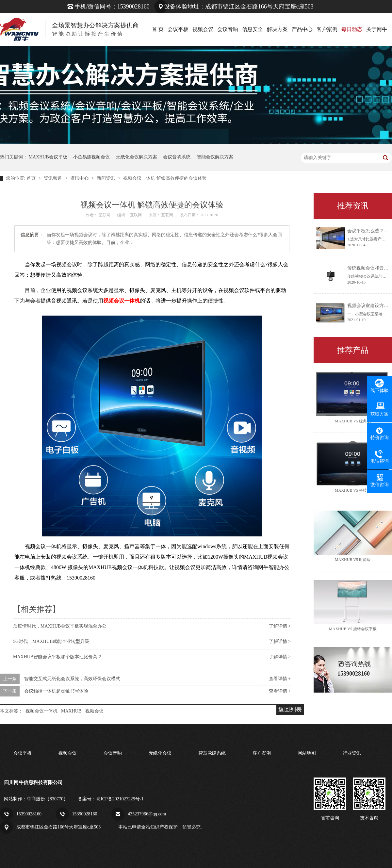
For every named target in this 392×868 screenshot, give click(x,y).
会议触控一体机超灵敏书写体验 (56, 691)
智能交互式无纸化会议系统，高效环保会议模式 (72, 679)
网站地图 (307, 753)
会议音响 (228, 29)
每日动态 (352, 29)
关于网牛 (377, 29)
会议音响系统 (177, 157)
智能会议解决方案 (215, 157)
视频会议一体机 (41, 711)
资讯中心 (80, 178)
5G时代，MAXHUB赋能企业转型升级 (51, 641)
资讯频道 (54, 178)
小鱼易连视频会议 (91, 157)
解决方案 (277, 29)
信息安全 (253, 29)
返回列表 (290, 710)
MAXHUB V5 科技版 (353, 490)
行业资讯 (352, 753)
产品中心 (302, 29)
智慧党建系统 (212, 753)
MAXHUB (71, 711)
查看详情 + (280, 679)
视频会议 (203, 29)
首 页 (158, 29)
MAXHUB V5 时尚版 (353, 560)
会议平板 (178, 29)
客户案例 (327, 29)
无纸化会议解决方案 (137, 157)
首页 (32, 178)
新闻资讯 (106, 178)
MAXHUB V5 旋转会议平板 (353, 629)
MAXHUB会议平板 (48, 157)
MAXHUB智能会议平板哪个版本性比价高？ (57, 657)
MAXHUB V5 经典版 (353, 421)
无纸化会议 (160, 753)
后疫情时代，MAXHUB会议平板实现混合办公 (60, 626)
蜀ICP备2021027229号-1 (120, 799)
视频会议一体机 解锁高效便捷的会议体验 (165, 178)
